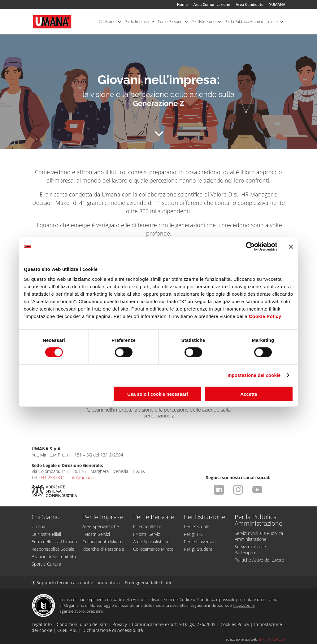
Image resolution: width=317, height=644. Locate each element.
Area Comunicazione (212, 5)
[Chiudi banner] (291, 247)
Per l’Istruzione (203, 22)
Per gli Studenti (199, 549)
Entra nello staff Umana (54, 542)
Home (182, 5)
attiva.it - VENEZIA (272, 639)
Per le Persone (170, 22)
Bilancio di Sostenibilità (54, 556)
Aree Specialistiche (101, 526)
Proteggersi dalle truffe (149, 582)
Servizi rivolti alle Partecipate (250, 549)
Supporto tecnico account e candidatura (76, 582)
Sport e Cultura (46, 564)
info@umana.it (83, 477)
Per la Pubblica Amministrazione (251, 22)
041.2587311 (52, 477)
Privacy (120, 624)
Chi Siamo (107, 22)
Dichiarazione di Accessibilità (113, 630)
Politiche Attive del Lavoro (259, 560)
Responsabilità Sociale (53, 549)
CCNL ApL (67, 630)
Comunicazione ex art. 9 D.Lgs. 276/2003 (174, 624)
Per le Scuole (197, 526)
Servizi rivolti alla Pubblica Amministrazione (259, 536)
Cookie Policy (265, 316)
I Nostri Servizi (96, 534)
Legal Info (42, 624)
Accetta (249, 394)
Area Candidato (250, 5)
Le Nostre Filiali (46, 534)
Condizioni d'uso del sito (82, 624)
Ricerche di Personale (103, 549)
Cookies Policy (235, 624)
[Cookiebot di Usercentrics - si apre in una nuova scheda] (250, 247)
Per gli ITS (193, 534)
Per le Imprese (137, 22)
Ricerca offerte (147, 526)
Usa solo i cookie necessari (158, 394)
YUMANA (277, 5)
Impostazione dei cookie (254, 375)
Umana (38, 526)
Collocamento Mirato (102, 542)
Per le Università (200, 542)
